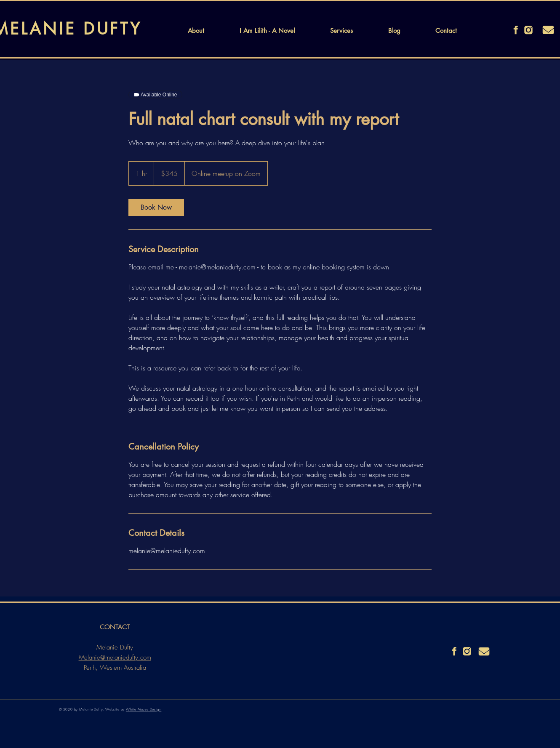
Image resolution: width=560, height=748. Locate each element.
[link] (156, 208)
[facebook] (516, 30)
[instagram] (528, 30)
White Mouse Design (144, 709)
